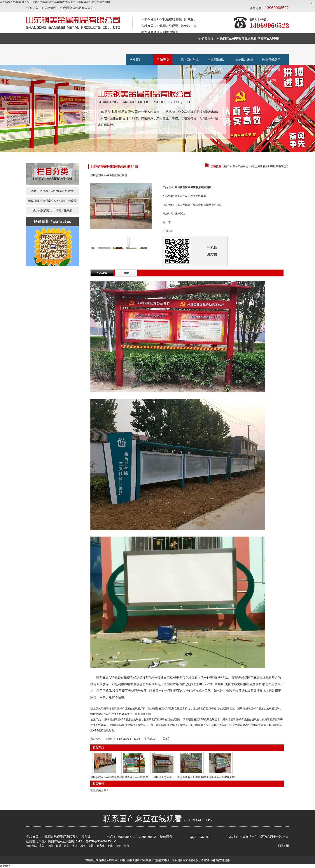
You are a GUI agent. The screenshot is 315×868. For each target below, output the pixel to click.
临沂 (58, 846)
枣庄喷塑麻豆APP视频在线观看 (208, 725)
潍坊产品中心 (240, 166)
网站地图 (283, 846)
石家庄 (100, 846)
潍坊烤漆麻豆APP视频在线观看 (270, 166)
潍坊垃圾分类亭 (163, 777)
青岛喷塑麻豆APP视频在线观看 (201, 720)
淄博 (91, 846)
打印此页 (150, 739)
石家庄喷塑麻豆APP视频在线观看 (168, 725)
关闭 (165, 739)
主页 (226, 166)
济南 (50, 846)
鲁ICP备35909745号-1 (101, 841)
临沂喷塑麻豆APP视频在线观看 (162, 720)
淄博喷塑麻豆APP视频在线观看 (127, 725)
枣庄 (110, 846)
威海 (82, 846)
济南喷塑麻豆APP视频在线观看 (123, 720)
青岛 (66, 846)
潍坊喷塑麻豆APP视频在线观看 (241, 720)
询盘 (126, 273)
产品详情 (102, 273)
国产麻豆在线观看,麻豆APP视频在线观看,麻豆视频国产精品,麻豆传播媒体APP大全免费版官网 (55, 2)
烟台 (126, 846)
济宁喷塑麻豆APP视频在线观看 (248, 725)
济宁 (118, 846)
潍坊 (74, 846)
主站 (42, 846)
